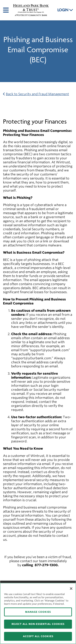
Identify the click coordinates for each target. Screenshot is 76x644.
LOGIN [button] (65, 10)
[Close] (71, 589)
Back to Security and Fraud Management (36, 94)
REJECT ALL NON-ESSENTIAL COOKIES (38, 624)
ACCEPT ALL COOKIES (38, 636)
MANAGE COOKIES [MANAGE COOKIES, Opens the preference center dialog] (38, 612)
